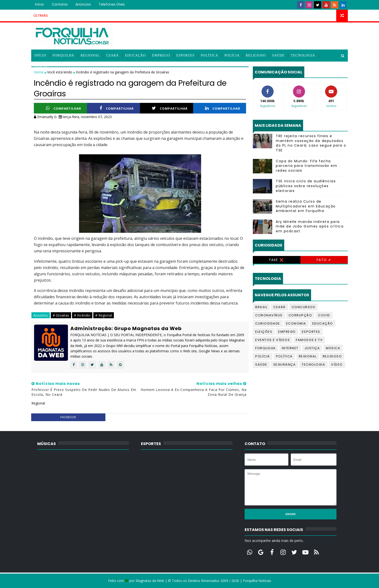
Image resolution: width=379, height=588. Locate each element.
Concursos (304, 307)
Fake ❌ (277, 260)
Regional (90, 55)
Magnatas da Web (150, 581)
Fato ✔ (324, 260)
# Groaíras (61, 315)
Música (333, 348)
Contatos (60, 4)
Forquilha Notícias (257, 581)
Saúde (278, 55)
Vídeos (41, 67)
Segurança (285, 365)
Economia (296, 323)
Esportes (185, 55)
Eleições (264, 332)
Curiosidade (268, 323)
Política (210, 55)
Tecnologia (303, 55)
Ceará (112, 55)
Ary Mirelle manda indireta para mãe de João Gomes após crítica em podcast (310, 226)
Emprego (161, 55)
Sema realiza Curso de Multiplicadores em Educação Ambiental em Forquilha (306, 206)
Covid (324, 315)
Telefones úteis (112, 4)
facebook (68, 417)
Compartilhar (64, 108)
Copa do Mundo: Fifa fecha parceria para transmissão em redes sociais (306, 166)
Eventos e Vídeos (273, 340)
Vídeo (337, 365)
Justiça (312, 348)
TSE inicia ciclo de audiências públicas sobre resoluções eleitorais (306, 186)
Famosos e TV (309, 340)
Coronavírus (269, 315)
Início (40, 4)
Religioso (256, 55)
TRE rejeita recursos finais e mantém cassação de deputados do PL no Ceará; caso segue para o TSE (311, 143)
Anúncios (83, 4)
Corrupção (300, 315)
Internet (290, 348)
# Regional (104, 315)
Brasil (261, 307)
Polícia (232, 55)
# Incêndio (82, 315)
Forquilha (64, 55)
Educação (135, 55)
